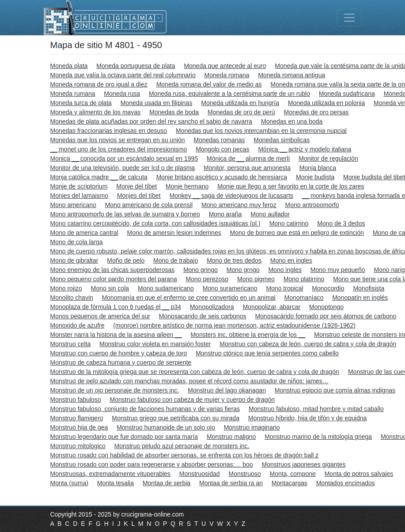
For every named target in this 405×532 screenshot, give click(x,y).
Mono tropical (284, 288)
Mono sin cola (110, 288)
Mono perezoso (207, 279)
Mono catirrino (289, 223)
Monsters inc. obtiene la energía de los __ (248, 335)
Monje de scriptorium (79, 186)
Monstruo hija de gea (79, 427)
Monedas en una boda (292, 121)
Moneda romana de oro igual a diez (99, 84)
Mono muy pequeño (338, 270)
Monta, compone (293, 474)
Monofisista (369, 288)
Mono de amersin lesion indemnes (174, 233)
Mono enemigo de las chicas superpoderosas (113, 270)
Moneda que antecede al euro (225, 66)
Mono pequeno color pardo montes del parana (114, 279)
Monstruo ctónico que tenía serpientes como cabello (267, 353)
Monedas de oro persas (316, 112)
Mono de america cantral (84, 233)
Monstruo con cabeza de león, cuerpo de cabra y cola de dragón (308, 344)
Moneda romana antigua (291, 75)
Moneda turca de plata (81, 103)
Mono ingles (285, 270)
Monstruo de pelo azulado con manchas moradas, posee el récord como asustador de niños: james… (189, 381)
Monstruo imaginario (252, 427)
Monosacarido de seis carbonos (203, 316)
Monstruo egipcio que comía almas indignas (335, 390)
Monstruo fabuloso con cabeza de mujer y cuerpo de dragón (193, 400)
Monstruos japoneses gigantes (304, 464)
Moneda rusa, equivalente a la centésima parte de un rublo (229, 94)
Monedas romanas (220, 140)
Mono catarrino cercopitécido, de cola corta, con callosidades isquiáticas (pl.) (155, 223)
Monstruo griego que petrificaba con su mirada (176, 418)
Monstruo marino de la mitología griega (318, 437)
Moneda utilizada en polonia (326, 103)
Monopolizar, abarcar (271, 307)
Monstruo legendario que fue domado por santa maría (124, 437)
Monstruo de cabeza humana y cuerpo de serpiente (121, 362)
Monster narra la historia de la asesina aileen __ (116, 335)
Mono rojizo (66, 288)
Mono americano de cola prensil (149, 205)
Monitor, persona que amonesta (247, 168)
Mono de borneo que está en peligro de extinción (297, 233)
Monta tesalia (115, 483)
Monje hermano (187, 186)
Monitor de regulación (328, 158)
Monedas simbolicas (282, 140)
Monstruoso (244, 474)
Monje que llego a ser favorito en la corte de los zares (291, 186)
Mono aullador (270, 214)
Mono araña (225, 214)
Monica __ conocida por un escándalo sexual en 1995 (124, 158)
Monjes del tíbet (139, 196)
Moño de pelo (126, 260)
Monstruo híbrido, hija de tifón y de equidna (308, 418)
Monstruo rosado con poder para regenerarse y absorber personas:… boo (152, 464)
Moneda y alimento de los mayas (96, 112)
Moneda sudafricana (347, 94)
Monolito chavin (72, 298)
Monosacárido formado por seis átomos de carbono (326, 316)
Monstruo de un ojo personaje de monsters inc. (115, 390)
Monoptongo (326, 307)
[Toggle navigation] (349, 18)
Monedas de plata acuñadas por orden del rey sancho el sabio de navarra (151, 121)
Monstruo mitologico (78, 446)
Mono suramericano (230, 288)
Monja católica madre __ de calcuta (99, 177)
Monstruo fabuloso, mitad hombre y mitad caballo (316, 409)
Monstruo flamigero (77, 418)
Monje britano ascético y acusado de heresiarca (222, 177)
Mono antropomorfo (312, 205)
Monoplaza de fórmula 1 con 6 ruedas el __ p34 (116, 307)
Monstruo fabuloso (76, 400)
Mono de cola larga (77, 242)
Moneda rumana (73, 94)
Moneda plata (69, 66)
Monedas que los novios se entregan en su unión (118, 140)
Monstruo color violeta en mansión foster (155, 344)
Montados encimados (346, 483)
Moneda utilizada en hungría (240, 103)
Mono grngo (243, 270)
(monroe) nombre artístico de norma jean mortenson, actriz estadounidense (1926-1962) (234, 325)
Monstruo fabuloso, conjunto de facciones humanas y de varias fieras (145, 409)
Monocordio (328, 288)
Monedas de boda (174, 112)
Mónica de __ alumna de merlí (248, 158)
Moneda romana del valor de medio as (209, 84)
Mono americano (73, 205)
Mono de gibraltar (74, 260)
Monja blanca (318, 168)
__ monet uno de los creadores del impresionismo (119, 149)
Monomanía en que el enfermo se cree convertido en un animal (189, 298)
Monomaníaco (304, 298)
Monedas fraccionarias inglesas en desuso (109, 131)
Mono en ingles (291, 260)
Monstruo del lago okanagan (227, 390)
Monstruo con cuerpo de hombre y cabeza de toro (119, 353)
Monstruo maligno (231, 437)
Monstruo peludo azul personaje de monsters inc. (182, 446)
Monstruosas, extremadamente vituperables (110, 474)
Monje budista (315, 177)
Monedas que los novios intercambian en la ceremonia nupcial (261, 131)
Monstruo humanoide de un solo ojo (166, 427)
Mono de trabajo (176, 260)
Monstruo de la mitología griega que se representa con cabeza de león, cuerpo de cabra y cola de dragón (195, 372)
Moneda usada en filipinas (157, 103)
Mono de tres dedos (234, 260)
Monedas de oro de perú (241, 112)
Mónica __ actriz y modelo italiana (305, 149)
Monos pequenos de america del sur (100, 316)
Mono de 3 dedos (341, 223)
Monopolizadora (212, 307)
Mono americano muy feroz (239, 205)
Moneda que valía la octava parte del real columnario (123, 75)
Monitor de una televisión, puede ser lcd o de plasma (123, 168)
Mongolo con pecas (222, 149)
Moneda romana (227, 75)
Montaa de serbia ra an (231, 483)
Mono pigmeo (256, 279)
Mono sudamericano (166, 288)
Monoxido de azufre (78, 325)
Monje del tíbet (136, 186)
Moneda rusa (122, 94)
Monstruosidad (200, 474)
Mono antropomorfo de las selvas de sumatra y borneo (125, 214)
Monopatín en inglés (360, 298)
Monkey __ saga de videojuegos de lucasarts (231, 196)
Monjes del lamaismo (79, 196)
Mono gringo (201, 270)
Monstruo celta (71, 344)
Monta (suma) (69, 483)
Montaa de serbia (167, 483)
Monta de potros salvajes (359, 474)
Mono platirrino (304, 279)
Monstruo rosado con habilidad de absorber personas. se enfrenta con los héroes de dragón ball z (185, 455)
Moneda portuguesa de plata (136, 66)
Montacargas (290, 483)
